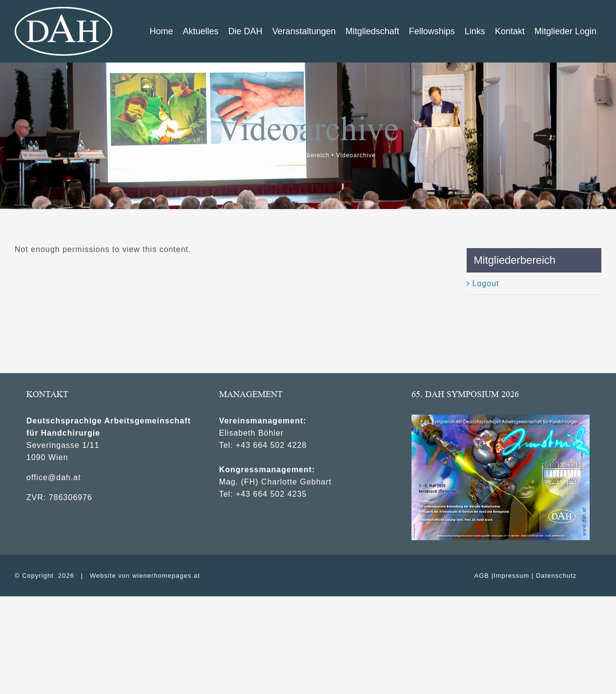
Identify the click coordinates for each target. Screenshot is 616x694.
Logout (486, 284)
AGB (482, 576)
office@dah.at (54, 477)
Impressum (511, 576)
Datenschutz (556, 576)
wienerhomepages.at (166, 576)
